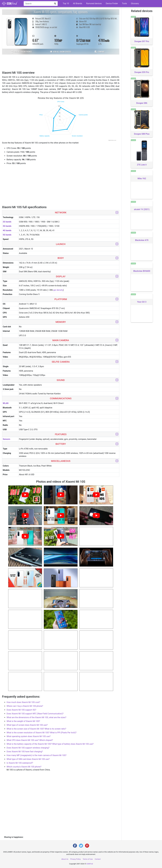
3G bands (7, 226)
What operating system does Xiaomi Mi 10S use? (29, 736)
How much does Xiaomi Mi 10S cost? (23, 702)
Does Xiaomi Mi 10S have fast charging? (25, 752)
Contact (98, 859)
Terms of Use (88, 859)
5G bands (7, 235)
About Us (65, 859)
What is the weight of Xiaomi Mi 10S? (23, 721)
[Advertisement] (61, 62)
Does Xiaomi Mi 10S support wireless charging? (28, 748)
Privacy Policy (75, 859)
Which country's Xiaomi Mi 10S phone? (24, 767)
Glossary (135, 3)
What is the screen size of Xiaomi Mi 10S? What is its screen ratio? (36, 729)
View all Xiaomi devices (61, 52)
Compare (100, 52)
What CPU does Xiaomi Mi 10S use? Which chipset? (30, 740)
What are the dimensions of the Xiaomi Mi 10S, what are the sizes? (36, 717)
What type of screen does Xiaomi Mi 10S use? (27, 725)
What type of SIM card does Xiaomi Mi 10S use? (28, 759)
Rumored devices (94, 3)
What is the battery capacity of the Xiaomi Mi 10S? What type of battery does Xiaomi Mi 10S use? (50, 744)
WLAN (6, 403)
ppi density (58, 290)
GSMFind (90, 864)
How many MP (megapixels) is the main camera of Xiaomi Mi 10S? (37, 755)
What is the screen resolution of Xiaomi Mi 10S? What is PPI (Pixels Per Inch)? (42, 733)
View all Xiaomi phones (22, 52)
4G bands (7, 230)
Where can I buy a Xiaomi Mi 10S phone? (25, 706)
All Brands (78, 3)
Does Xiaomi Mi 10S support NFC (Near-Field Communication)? (35, 714)
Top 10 (66, 3)
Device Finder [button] (112, 3)
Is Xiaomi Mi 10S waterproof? (20, 763)
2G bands (7, 222)
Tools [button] (124, 3)
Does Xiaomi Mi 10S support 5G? (21, 710)
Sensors (7, 439)
